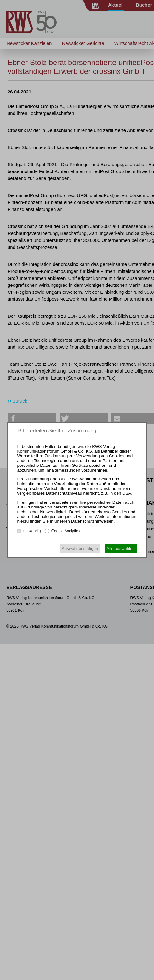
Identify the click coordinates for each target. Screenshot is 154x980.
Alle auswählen (121, 548)
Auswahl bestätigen (80, 548)
